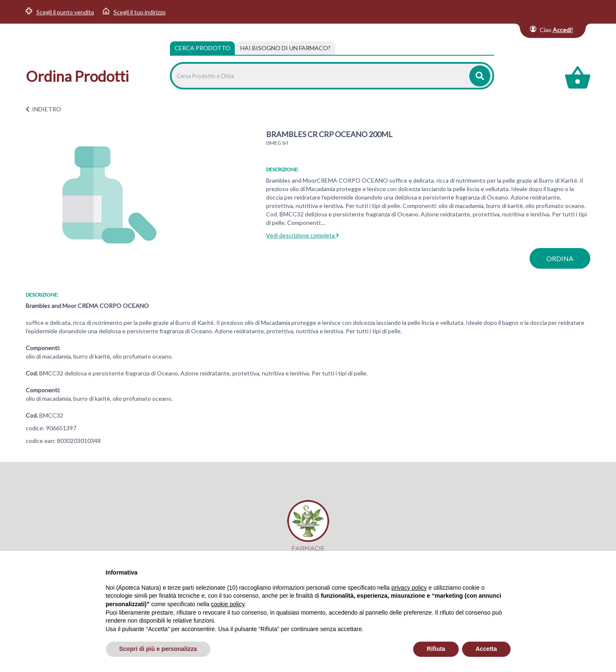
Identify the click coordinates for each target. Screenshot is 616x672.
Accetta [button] (486, 649)
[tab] (285, 48)
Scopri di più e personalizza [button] (158, 649)
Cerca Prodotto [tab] (202, 48)
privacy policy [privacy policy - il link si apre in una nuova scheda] (409, 588)
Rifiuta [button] (436, 649)
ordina (560, 258)
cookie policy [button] (227, 604)
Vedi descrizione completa (303, 235)
